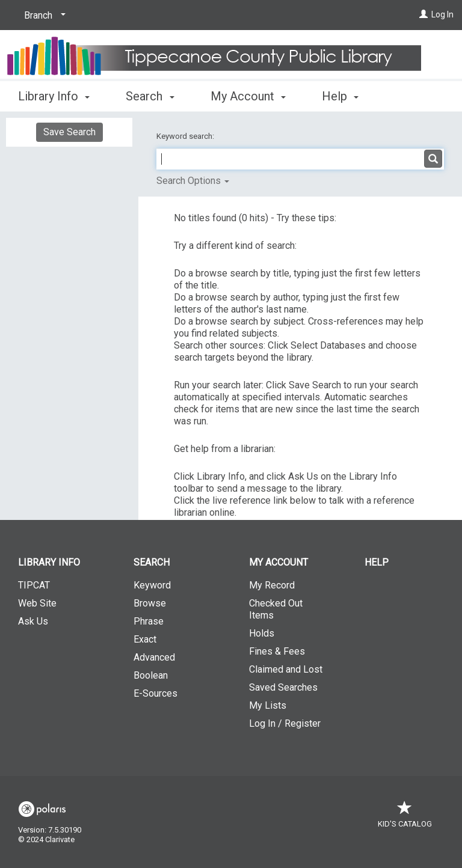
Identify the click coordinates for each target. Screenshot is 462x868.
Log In (442, 14)
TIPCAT (34, 585)
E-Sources (156, 693)
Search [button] (150, 94)
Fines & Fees (277, 651)
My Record (272, 585)
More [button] (346, 96)
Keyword (152, 585)
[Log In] (423, 14)
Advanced (154, 657)
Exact (145, 639)
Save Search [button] (69, 132)
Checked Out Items (276, 609)
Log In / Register (285, 723)
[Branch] (43, 16)
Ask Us (33, 621)
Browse (150, 603)
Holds (262, 633)
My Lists (268, 705)
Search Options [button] (193, 181)
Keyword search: (186, 136)
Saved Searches (283, 687)
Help (377, 562)
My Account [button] (248, 94)
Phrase (149, 621)
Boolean (151, 675)
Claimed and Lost (286, 669)
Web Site (37, 603)
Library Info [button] (54, 94)
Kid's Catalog (405, 818)
